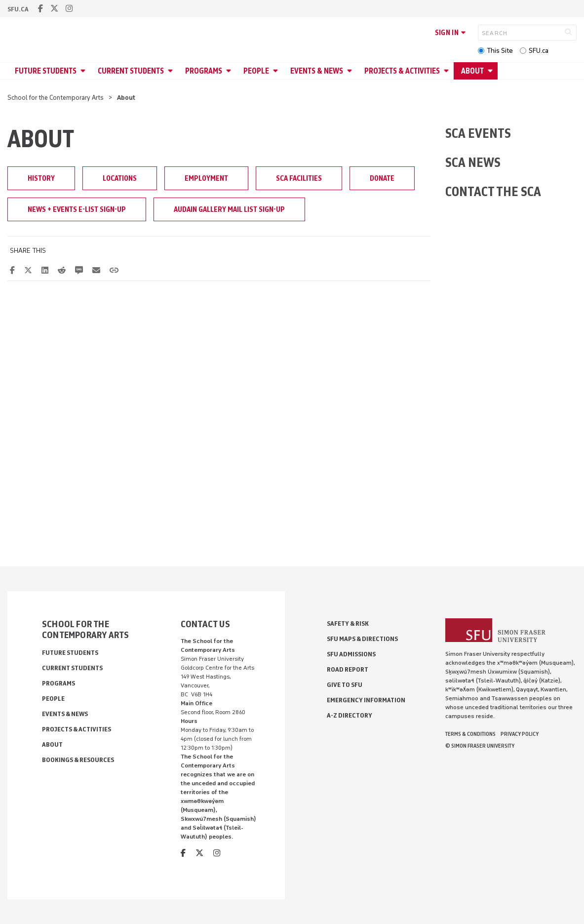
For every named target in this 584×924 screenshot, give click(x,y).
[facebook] (40, 9)
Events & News (317, 71)
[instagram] (69, 9)
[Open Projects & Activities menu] (448, 71)
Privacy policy (520, 734)
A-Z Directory (350, 715)
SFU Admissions (351, 654)
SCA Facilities (299, 178)
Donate (382, 178)
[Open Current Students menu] (172, 71)
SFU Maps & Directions (362, 639)
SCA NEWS (473, 162)
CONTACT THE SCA (493, 191)
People (256, 71)
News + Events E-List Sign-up (77, 209)
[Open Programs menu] (230, 71)
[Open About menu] (492, 71)
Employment (206, 178)
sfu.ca (18, 9)
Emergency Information (366, 700)
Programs (204, 71)
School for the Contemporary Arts (56, 98)
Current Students (131, 71)
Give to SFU (345, 685)
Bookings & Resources (78, 760)
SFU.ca (539, 51)
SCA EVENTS (478, 133)
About (472, 71)
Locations (120, 178)
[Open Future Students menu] (84, 71)
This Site (500, 51)
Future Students (46, 71)
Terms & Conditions (470, 734)
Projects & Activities (402, 71)
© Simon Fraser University (480, 746)
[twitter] (54, 9)
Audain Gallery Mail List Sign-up (229, 209)
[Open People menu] (277, 71)
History (41, 178)
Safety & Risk (348, 623)
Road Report (348, 669)
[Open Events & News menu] (351, 71)
